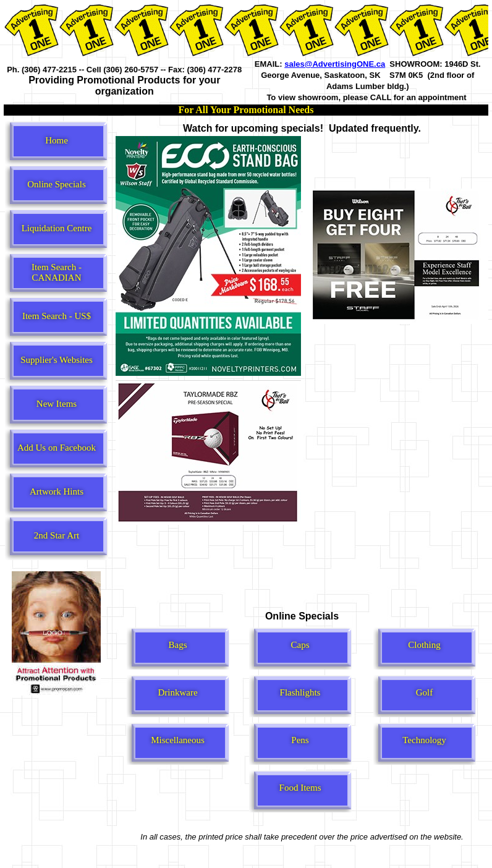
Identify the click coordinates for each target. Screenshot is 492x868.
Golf (425, 692)
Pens (300, 740)
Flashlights (300, 692)
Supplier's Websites (57, 360)
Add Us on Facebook (57, 448)
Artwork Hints (57, 491)
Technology (424, 740)
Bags (178, 645)
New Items (57, 404)
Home (57, 140)
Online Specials (57, 184)
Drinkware (177, 692)
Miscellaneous (178, 740)
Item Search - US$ (57, 316)
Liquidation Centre (57, 228)
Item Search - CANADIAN (57, 272)
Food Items (300, 788)
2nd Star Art (57, 535)
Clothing (424, 645)
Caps (300, 645)
